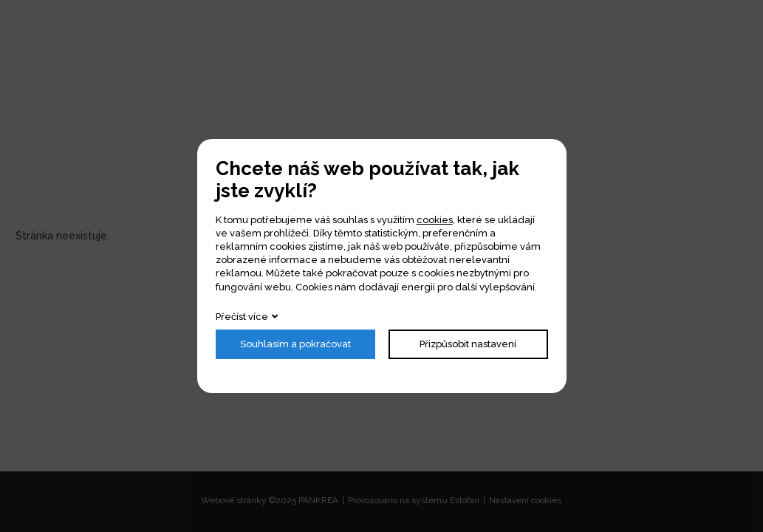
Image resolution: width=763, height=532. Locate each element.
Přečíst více (242, 317)
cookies (435, 220)
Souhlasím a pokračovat (295, 344)
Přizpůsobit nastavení (468, 344)
